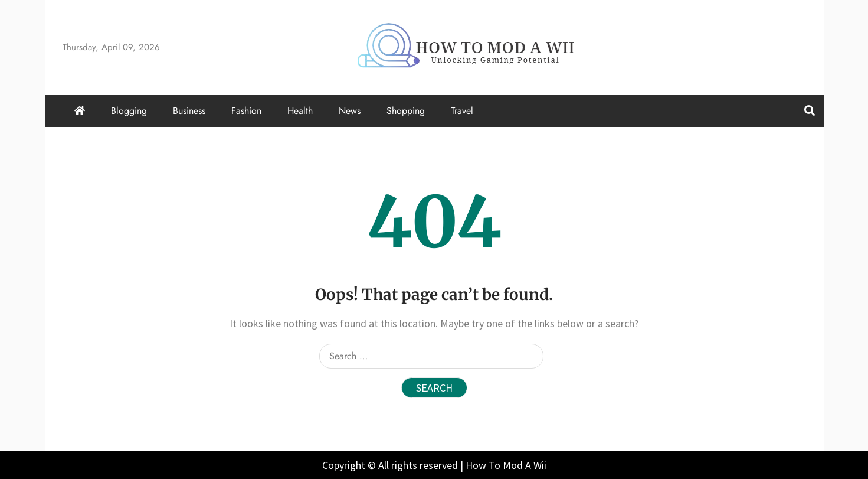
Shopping (406, 111)
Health (300, 111)
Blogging (129, 111)
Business (189, 111)
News (350, 111)
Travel (462, 111)
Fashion (246, 111)
